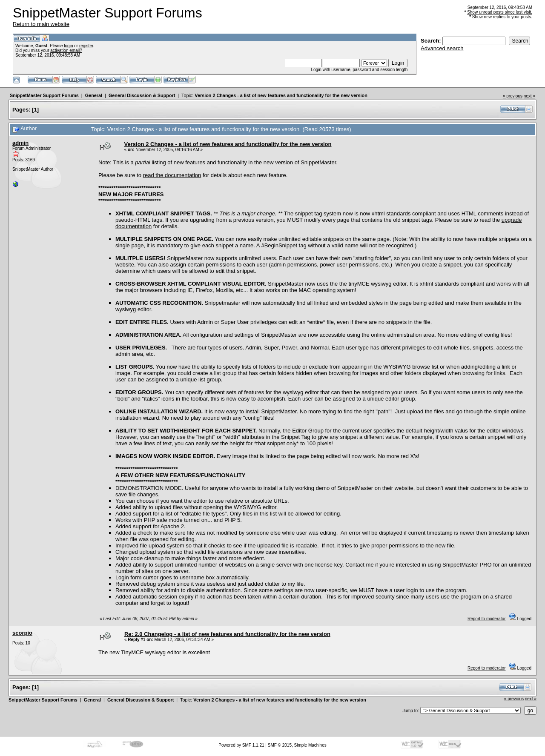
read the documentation (172, 175)
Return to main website (41, 24)
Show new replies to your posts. (502, 17)
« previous (513, 96)
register (86, 46)
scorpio (22, 633)
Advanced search (442, 48)
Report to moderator (487, 619)
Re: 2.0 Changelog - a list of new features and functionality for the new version (227, 634)
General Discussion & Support (142, 95)
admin (20, 143)
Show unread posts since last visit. (500, 12)
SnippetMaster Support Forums (44, 95)
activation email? (66, 50)
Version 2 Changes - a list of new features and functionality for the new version (281, 95)
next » (529, 96)
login (68, 46)
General (94, 95)
